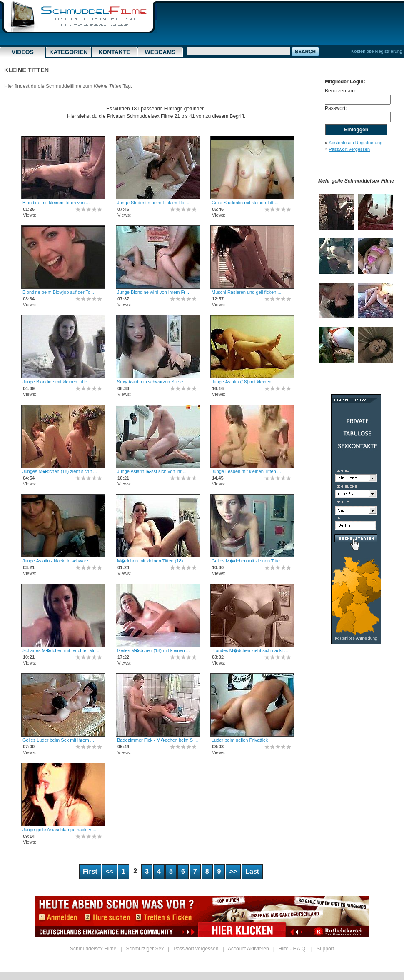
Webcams (160, 52)
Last (252, 871)
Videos (23, 52)
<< (110, 871)
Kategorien (68, 52)
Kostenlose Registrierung (377, 51)
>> (233, 871)
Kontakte (114, 52)
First (90, 871)
